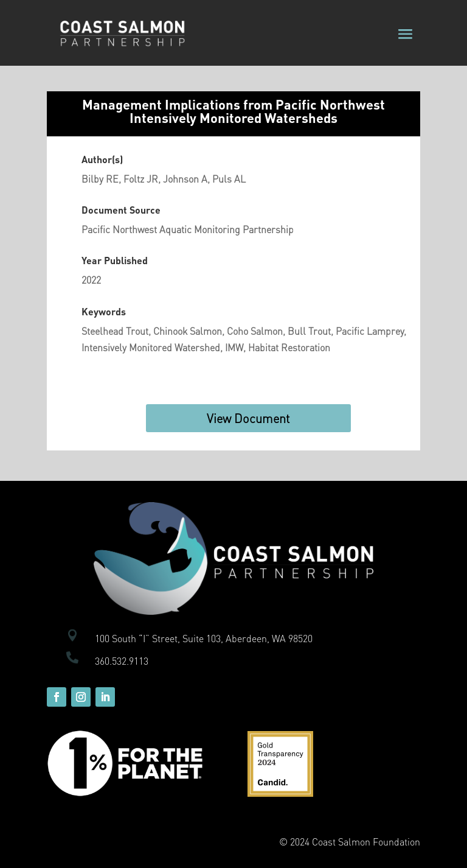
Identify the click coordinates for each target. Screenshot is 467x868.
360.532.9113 (122, 661)
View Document (248, 418)
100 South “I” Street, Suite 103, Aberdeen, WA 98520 (204, 638)
